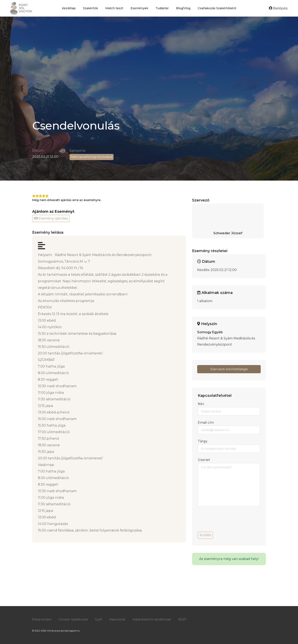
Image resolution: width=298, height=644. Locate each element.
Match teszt (114, 8)
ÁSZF (186, 619)
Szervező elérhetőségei (229, 369)
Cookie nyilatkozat (74, 619)
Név (201, 404)
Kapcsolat (119, 619)
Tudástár (162, 8)
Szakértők (90, 8)
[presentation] (229, 521)
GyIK (100, 619)
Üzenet (204, 460)
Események (139, 8)
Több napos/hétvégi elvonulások (92, 157)
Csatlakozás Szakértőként (217, 8)
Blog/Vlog (183, 8)
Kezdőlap (69, 8)
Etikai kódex (42, 619)
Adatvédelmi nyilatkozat (155, 619)
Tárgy (203, 441)
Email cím (206, 423)
